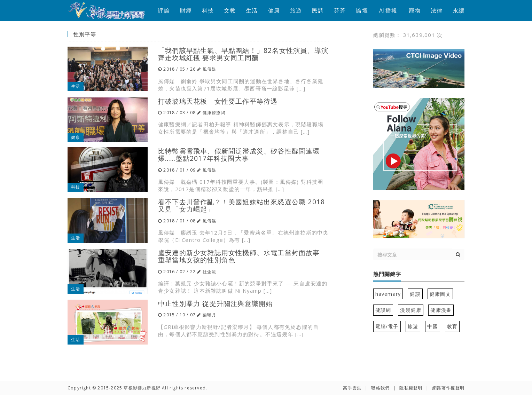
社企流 (210, 272)
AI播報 (388, 10)
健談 (415, 294)
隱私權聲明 (411, 388)
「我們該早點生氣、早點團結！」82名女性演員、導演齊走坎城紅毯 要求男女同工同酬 (243, 54)
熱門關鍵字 (387, 274)
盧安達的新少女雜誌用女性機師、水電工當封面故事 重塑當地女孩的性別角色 (239, 256)
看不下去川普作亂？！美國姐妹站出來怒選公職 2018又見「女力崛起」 (241, 205)
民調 (318, 10)
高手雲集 (352, 388)
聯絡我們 (380, 388)
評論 (164, 10)
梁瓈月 (210, 315)
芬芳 (340, 10)
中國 (432, 326)
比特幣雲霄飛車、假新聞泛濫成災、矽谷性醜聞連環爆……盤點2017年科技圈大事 (239, 155)
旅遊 (296, 10)
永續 (459, 10)
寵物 (415, 10)
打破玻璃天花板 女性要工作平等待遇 (218, 101)
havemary (388, 294)
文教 (230, 10)
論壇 (362, 10)
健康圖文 (440, 294)
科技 (208, 10)
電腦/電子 (387, 326)
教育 (452, 326)
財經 (186, 10)
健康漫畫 (441, 310)
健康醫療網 (214, 113)
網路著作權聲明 (448, 388)
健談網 (383, 310)
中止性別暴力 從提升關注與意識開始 (215, 303)
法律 (437, 10)
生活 (252, 10)
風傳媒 (210, 69)
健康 (274, 10)
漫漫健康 (411, 310)
